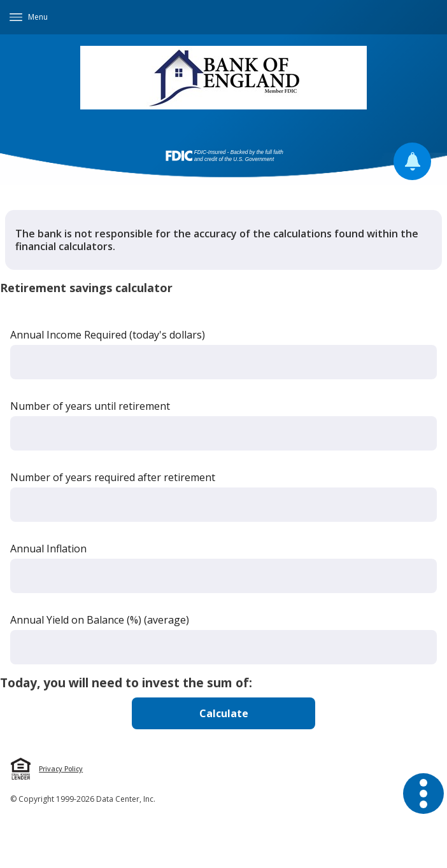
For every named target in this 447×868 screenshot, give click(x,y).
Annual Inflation (48, 549)
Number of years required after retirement (113, 477)
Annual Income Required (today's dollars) (108, 335)
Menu (38, 17)
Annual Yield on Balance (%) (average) (100, 620)
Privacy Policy (61, 769)
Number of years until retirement (90, 406)
